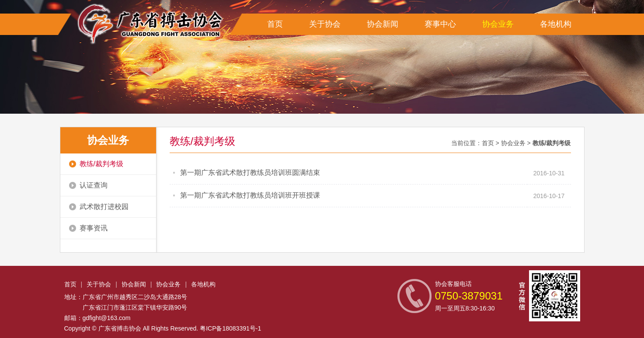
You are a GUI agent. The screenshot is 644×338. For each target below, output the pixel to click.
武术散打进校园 (99, 207)
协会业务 (498, 24)
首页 (275, 24)
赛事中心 (440, 24)
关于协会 (325, 24)
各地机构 (556, 24)
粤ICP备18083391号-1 (230, 328)
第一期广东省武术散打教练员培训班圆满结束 (250, 172)
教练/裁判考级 (96, 164)
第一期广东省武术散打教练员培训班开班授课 (250, 195)
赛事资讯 (88, 228)
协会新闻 (383, 24)
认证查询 (88, 185)
